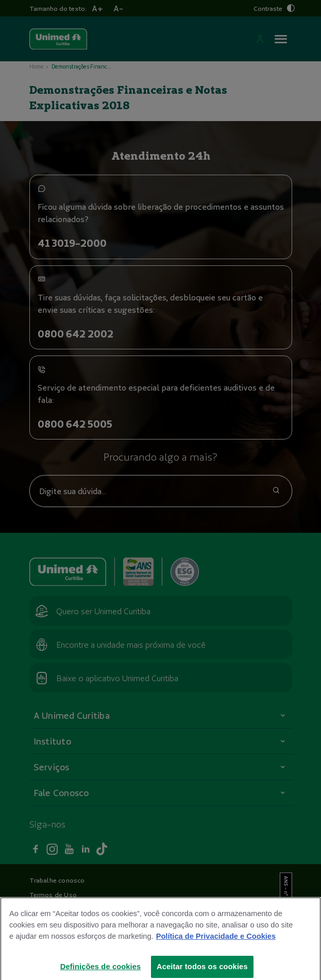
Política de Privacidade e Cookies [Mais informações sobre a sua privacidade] (216, 943)
